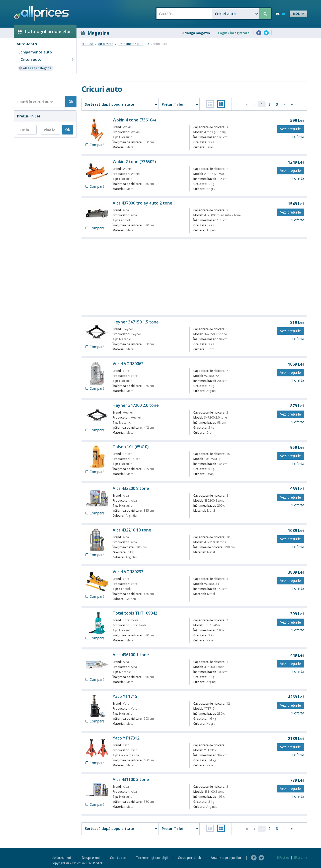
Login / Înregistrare (234, 33)
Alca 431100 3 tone (131, 779)
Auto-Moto (27, 44)
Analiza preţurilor (226, 858)
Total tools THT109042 (135, 613)
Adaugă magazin (196, 33)
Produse (88, 44)
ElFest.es (283, 858)
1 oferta (298, 137)
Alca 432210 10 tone (132, 530)
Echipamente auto (35, 52)
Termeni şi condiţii (152, 858)
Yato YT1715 (125, 696)
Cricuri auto (48, 59)
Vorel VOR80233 (128, 572)
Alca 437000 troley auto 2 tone (142, 203)
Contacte (118, 858)
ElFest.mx (300, 858)
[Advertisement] (43, 85)
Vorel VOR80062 (128, 364)
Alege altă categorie (35, 68)
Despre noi (91, 858)
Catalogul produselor (44, 31)
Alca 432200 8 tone (131, 488)
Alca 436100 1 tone (131, 655)
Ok (71, 102)
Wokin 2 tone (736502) (134, 162)
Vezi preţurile (291, 129)
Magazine (95, 33)
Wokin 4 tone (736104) (134, 120)
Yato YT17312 (126, 738)
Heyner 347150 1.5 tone (136, 322)
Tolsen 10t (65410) (131, 447)
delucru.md (61, 858)
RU (284, 14)
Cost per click (189, 858)
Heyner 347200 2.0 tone (136, 405)
